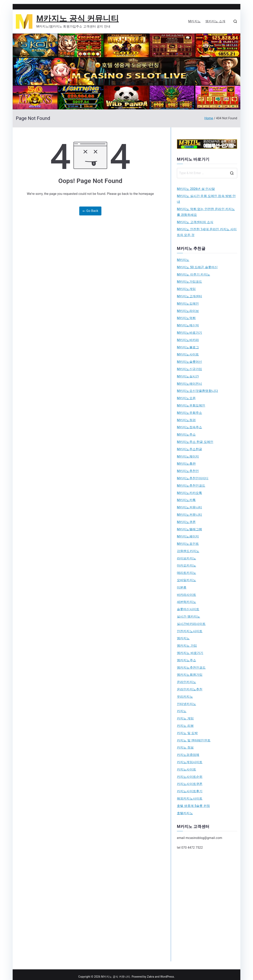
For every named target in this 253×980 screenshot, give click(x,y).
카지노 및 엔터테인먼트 (194, 740)
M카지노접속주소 (189, 427)
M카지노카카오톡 (189, 493)
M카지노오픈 (186, 398)
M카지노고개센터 (189, 296)
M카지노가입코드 (189, 282)
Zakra (151, 977)
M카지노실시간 (188, 376)
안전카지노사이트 (190, 631)
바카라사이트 (186, 595)
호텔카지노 (185, 813)
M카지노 (194, 21)
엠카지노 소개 (215, 21)
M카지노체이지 (188, 456)
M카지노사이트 (188, 354)
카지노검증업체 (188, 755)
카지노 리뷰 (185, 726)
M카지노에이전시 (189, 384)
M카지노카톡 (186, 500)
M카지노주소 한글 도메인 (195, 442)
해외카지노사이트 (190, 799)
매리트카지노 (186, 573)
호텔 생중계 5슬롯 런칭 (193, 806)
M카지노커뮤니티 (189, 515)
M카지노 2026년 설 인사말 (196, 189)
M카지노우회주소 (189, 413)
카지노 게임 (185, 718)
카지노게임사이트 (190, 762)
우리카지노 (185, 697)
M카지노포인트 (188, 544)
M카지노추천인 (188, 471)
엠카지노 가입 (187, 646)
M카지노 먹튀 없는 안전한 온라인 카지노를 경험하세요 (206, 212)
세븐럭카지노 (186, 602)
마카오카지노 (186, 565)
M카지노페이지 (188, 536)
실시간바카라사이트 (191, 624)
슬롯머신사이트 (188, 609)
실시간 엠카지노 (188, 617)
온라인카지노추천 (190, 689)
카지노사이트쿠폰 (190, 784)
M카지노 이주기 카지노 (194, 274)
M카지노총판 (186, 464)
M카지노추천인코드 (191, 486)
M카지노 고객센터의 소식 (195, 222)
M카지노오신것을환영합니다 (197, 391)
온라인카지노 (186, 682)
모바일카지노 (186, 580)
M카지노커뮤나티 (189, 507)
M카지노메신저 (188, 325)
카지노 (182, 711)
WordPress (167, 977)
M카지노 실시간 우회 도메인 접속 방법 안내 (206, 199)
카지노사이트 (186, 769)
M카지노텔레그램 (189, 529)
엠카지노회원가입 (190, 675)
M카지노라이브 (188, 311)
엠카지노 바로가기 (190, 653)
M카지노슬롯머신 (189, 362)
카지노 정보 (185, 747)
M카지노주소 (186, 435)
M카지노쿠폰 (186, 522)
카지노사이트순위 (190, 777)
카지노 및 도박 (187, 733)
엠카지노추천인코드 (191, 668)
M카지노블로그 (188, 347)
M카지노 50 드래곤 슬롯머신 (197, 267)
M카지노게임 (186, 289)
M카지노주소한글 (189, 449)
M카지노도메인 (188, 304)
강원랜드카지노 (188, 551)
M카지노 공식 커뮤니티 (78, 18)
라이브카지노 (186, 558)
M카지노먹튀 (186, 318)
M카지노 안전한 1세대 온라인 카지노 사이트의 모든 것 (207, 232)
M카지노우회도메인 (191, 405)
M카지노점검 (186, 420)
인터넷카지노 (186, 704)
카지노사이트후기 (190, 791)
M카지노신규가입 (189, 369)
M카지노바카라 (188, 340)
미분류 (182, 587)
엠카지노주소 (186, 660)
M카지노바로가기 (189, 333)
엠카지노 (183, 638)
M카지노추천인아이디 (193, 478)
